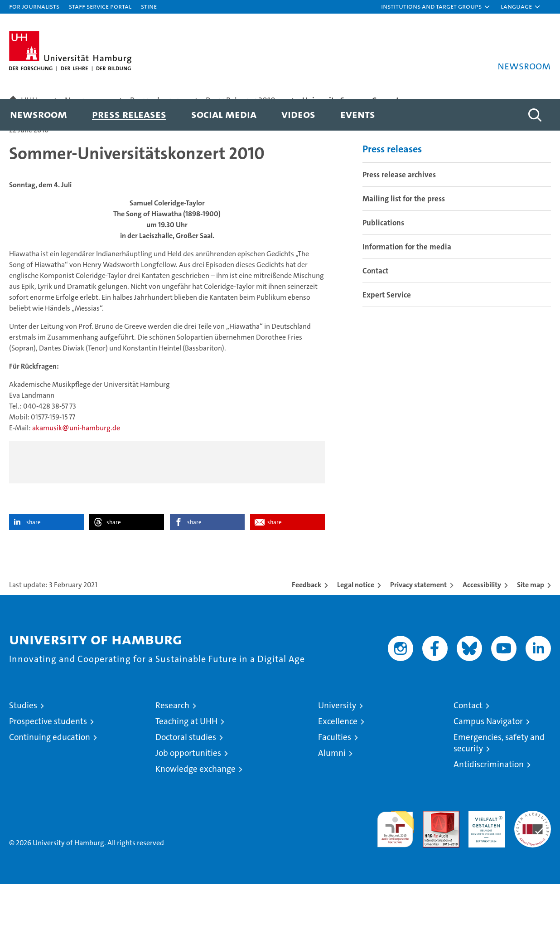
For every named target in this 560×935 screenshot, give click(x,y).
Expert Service (387, 346)
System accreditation (533, 872)
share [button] (34, 573)
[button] (436, 7)
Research (172, 757)
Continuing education (50, 788)
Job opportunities (188, 804)
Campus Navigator (488, 772)
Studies (23, 757)
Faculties (335, 788)
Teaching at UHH (186, 772)
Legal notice (356, 636)
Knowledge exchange (196, 820)
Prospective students (48, 772)
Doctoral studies (186, 788)
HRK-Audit (485, 867)
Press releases (129, 114)
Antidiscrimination (489, 816)
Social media (224, 114)
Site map (531, 636)
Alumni (332, 804)
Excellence (338, 772)
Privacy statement (418, 636)
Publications (383, 273)
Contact (375, 321)
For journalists (34, 6)
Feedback (307, 636)
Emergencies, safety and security (499, 794)
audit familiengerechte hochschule (395, 876)
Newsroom (39, 114)
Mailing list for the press (404, 249)
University (337, 757)
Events (358, 114)
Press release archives (399, 225)
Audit (431, 867)
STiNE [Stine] (149, 6)
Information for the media (407, 297)
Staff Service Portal (100, 6)
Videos (298, 114)
